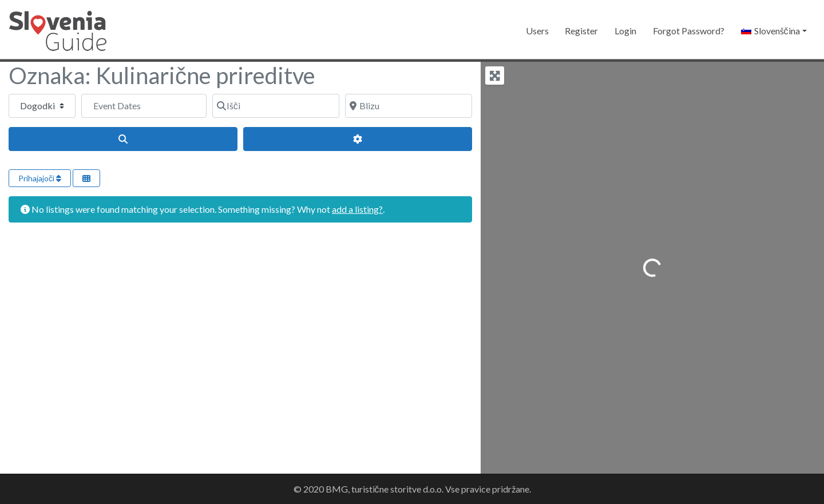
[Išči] (276, 106)
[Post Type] (42, 106)
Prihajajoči (40, 178)
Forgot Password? (689, 31)
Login (625, 31)
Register (581, 31)
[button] (774, 31)
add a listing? (357, 209)
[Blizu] (409, 106)
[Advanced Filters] (358, 139)
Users (537, 31)
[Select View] (86, 178)
